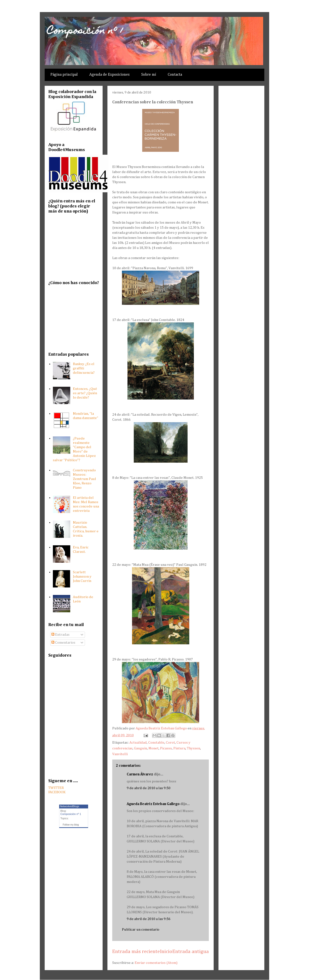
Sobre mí (149, 75)
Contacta (175, 75)
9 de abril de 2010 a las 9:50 (149, 788)
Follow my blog (71, 825)
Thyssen (193, 748)
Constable (156, 743)
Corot (170, 743)
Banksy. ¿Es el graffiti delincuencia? (84, 368)
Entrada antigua (191, 952)
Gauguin (140, 748)
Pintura (179, 748)
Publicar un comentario (141, 930)
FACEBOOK (57, 792)
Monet (154, 748)
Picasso (166, 748)
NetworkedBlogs (70, 806)
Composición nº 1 (85, 31)
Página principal (64, 75)
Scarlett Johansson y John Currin (82, 577)
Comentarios (63, 643)
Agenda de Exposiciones (109, 75)
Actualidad (138, 743)
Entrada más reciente (136, 952)
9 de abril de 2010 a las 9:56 (149, 919)
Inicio (166, 952)
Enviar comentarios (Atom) (156, 963)
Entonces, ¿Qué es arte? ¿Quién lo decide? (85, 393)
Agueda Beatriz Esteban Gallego (153, 804)
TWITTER (56, 788)
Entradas (60, 635)
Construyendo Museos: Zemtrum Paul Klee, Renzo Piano (84, 479)
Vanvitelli (120, 754)
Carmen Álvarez (140, 774)
